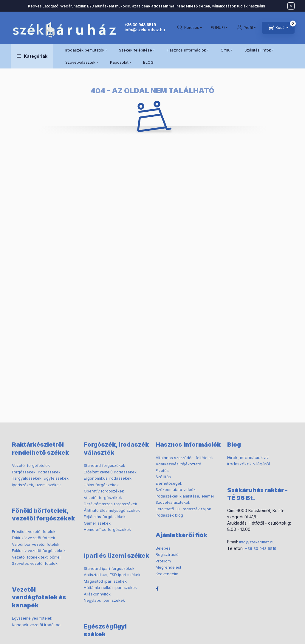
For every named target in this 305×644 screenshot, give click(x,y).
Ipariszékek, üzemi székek (36, 485)
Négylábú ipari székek (104, 600)
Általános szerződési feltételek (184, 458)
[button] (32, 56)
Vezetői (31, 465)
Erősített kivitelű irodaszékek (110, 472)
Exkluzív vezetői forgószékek (39, 551)
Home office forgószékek (107, 529)
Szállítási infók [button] (258, 50)
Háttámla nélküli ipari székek (110, 587)
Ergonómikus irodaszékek (108, 478)
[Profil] (246, 28)
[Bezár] (291, 6)
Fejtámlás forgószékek (105, 517)
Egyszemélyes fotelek (32, 618)
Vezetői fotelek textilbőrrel (36, 557)
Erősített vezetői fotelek (34, 531)
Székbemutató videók (176, 489)
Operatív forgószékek (104, 491)
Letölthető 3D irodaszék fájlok (183, 509)
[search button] (190, 28)
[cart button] (278, 28)
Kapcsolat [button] (119, 62)
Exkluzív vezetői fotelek (34, 538)
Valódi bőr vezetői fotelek (36, 544)
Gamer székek (97, 523)
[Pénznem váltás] (218, 28)
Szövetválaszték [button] (80, 62)
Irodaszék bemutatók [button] (85, 50)
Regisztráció (167, 554)
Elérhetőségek (169, 483)
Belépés (163, 548)
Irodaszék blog (169, 515)
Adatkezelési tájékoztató (178, 464)
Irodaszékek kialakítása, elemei (185, 496)
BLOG (148, 62)
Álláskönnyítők (97, 594)
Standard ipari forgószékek (109, 568)
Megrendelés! (168, 567)
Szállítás (163, 477)
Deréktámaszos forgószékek (110, 504)
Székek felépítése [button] (136, 50)
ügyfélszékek (40, 478)
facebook (157, 589)
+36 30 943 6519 (140, 25)
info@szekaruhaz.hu (145, 30)
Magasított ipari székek (105, 581)
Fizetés (162, 470)
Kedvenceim (167, 574)
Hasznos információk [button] (186, 50)
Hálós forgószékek (101, 485)
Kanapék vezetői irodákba (36, 625)
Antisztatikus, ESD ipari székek (112, 575)
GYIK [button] (225, 50)
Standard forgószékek (104, 465)
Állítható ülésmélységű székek (112, 510)
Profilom (163, 561)
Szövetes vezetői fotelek (35, 563)
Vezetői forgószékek (103, 498)
